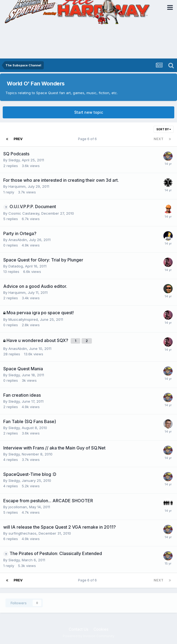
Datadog (16, 266)
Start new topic (89, 112)
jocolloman (18, 507)
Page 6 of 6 (88, 139)
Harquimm (17, 186)
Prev (18, 139)
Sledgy (14, 160)
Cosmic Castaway (24, 213)
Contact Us (79, 629)
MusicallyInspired (23, 319)
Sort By (164, 129)
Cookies (101, 629)
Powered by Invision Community (89, 636)
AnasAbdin (18, 240)
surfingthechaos (22, 533)
